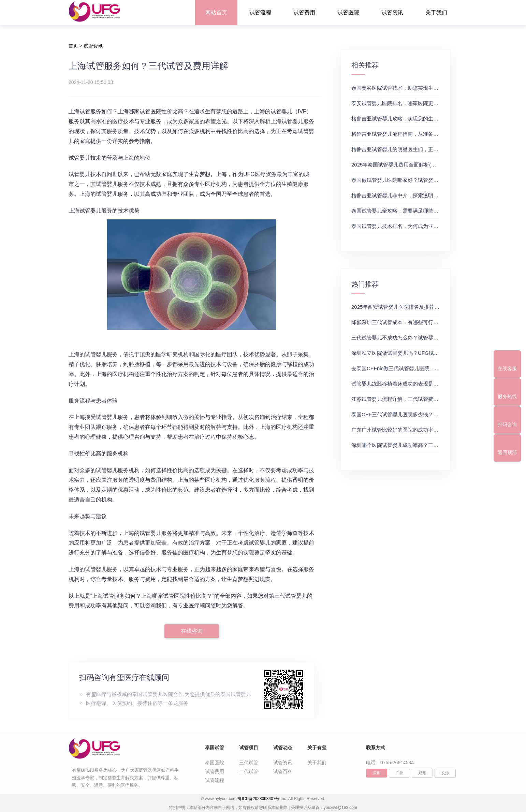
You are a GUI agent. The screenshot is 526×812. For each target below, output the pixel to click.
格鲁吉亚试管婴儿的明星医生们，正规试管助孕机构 (410, 149)
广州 (399, 773)
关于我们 (436, 12)
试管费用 (304, 12)
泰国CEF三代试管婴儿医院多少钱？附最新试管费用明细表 (418, 414)
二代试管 (249, 771)
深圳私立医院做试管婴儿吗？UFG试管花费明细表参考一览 (418, 353)
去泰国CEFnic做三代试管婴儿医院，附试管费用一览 (411, 368)
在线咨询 (192, 631)
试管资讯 (392, 12)
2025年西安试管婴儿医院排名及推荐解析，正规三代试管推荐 (421, 307)
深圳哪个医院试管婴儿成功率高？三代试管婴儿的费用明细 (418, 445)
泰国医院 (215, 763)
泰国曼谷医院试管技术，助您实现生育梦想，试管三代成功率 (420, 88)
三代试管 (249, 763)
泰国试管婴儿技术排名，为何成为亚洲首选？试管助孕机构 (418, 226)
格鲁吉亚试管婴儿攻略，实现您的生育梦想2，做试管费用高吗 (422, 119)
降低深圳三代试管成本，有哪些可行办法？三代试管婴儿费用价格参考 (431, 322)
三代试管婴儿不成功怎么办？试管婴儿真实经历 (405, 338)
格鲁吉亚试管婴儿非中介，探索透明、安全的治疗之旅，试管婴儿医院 (431, 195)
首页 (73, 46)
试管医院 (348, 12)
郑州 (422, 773)
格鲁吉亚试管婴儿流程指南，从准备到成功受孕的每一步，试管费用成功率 (436, 134)
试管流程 (260, 12)
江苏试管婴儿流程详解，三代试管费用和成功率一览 (410, 399)
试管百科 (283, 771)
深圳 (377, 773)
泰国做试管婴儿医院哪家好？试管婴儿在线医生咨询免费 (415, 180)
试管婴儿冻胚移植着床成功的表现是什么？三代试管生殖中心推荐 (426, 384)
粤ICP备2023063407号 (259, 799)
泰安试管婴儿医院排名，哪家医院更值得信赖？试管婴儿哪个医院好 (428, 103)
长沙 (445, 773)
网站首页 (216, 12)
